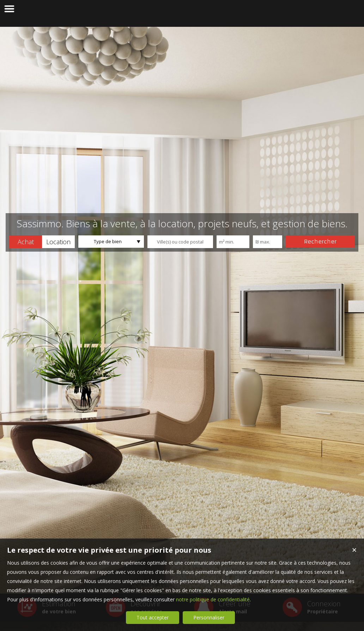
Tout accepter (153, 617)
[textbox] (180, 242)
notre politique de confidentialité (213, 599)
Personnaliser (209, 617)
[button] (26, 242)
